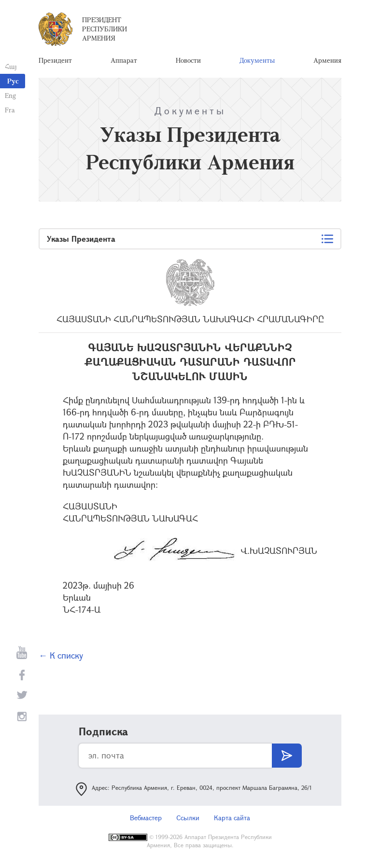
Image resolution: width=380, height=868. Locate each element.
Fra (10, 110)
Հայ (11, 66)
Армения (327, 60)
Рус (13, 81)
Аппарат (124, 60)
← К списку (61, 655)
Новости (188, 60)
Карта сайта (232, 818)
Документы (257, 60)
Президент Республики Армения (105, 29)
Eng (10, 95)
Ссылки (188, 818)
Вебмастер (146, 818)
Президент (55, 60)
